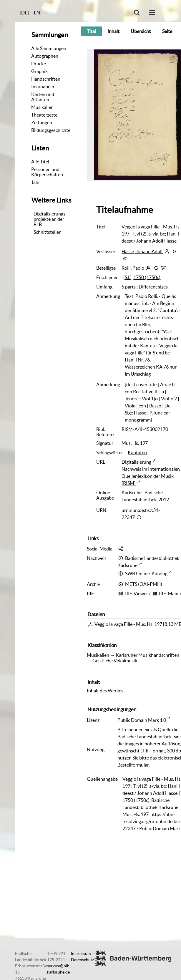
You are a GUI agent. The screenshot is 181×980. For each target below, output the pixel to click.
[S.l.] (127, 277)
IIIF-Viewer (137, 593)
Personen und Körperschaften (47, 172)
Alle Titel (40, 162)
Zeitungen (42, 122)
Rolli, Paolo (133, 268)
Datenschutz (82, 960)
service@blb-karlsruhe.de (59, 969)
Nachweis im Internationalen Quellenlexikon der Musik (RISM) (151, 476)
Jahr (36, 182)
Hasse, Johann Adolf (142, 251)
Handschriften (46, 79)
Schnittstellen (48, 232)
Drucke (39, 64)
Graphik (39, 71)
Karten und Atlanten (43, 97)
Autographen (45, 56)
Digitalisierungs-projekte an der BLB (50, 219)
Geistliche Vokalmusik (115, 661)
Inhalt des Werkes (105, 691)
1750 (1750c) (147, 277)
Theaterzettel (45, 115)
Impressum (81, 954)
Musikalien (42, 107)
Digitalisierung (136, 462)
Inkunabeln (43, 87)
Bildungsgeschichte (51, 130)
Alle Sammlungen (49, 48)
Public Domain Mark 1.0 (142, 720)
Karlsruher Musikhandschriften (147, 655)
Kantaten (137, 452)
